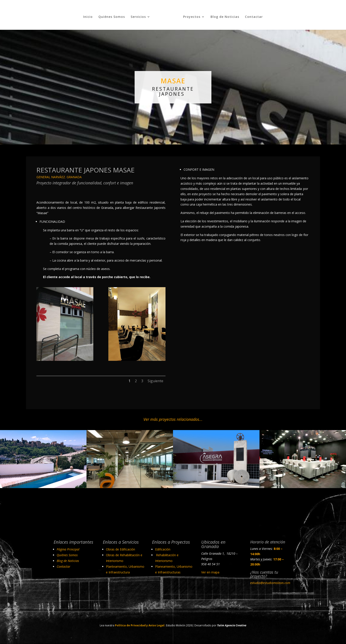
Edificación (163, 547)
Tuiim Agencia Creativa (232, 623)
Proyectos (190, 15)
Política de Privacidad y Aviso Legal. (140, 623)
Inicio (90, 15)
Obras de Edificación (120, 547)
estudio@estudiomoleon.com (270, 581)
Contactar (252, 15)
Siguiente (155, 379)
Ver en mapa (210, 570)
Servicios (140, 15)
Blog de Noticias (223, 15)
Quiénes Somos (113, 15)
